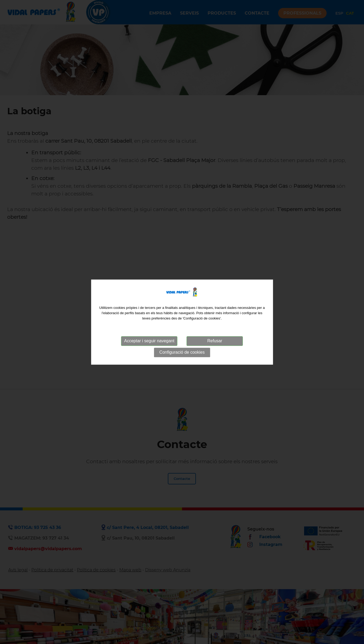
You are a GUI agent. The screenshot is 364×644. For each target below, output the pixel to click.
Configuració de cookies (182, 352)
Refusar (215, 341)
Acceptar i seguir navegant (149, 341)
